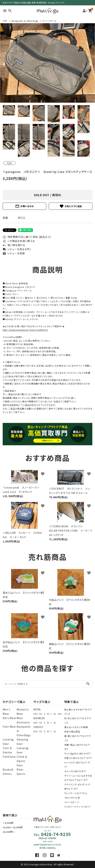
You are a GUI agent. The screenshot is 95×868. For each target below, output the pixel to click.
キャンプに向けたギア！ (75, 771)
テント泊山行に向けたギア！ (78, 753)
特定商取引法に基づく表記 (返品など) (27, 237)
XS (41, 714)
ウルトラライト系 (72, 798)
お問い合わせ (24, 206)
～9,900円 (8, 823)
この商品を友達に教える (19, 241)
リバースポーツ (72, 802)
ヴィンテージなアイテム (76, 793)
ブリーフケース (49, 21)
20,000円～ (9, 832)
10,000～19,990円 (13, 827)
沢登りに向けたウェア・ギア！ (78, 758)
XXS (35, 714)
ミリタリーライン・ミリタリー (78, 807)
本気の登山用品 (72, 731)
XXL (60, 714)
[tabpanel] (47, 63)
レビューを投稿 (14, 253)
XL (55, 714)
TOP (5, 21)
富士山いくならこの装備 (76, 727)
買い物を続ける (14, 245)
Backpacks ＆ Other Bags (25, 21)
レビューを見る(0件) (17, 249)
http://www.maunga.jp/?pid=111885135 (25, 330)
